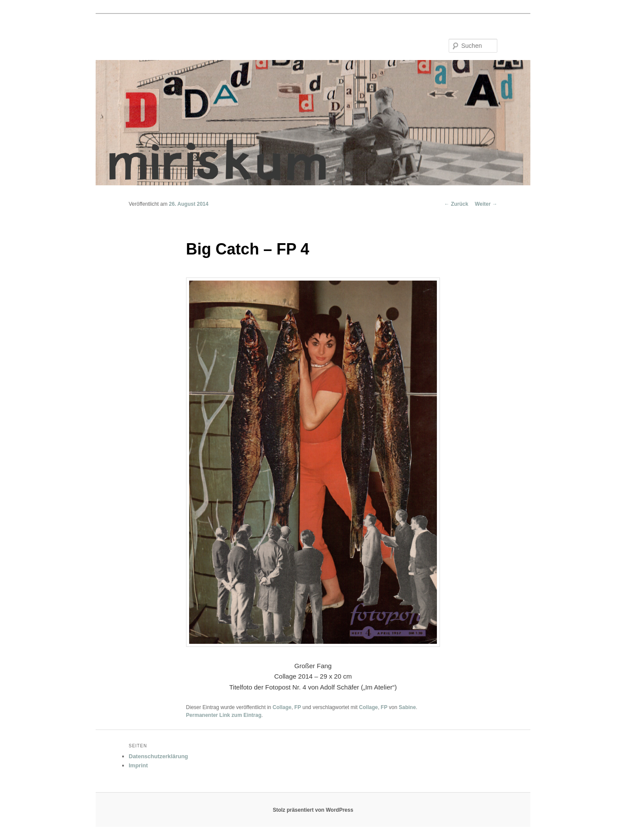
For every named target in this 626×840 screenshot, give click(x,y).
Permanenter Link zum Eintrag (224, 715)
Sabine (407, 707)
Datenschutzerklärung (158, 756)
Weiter (486, 204)
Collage (282, 707)
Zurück (456, 204)
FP (298, 707)
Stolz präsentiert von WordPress (313, 810)
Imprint (138, 765)
